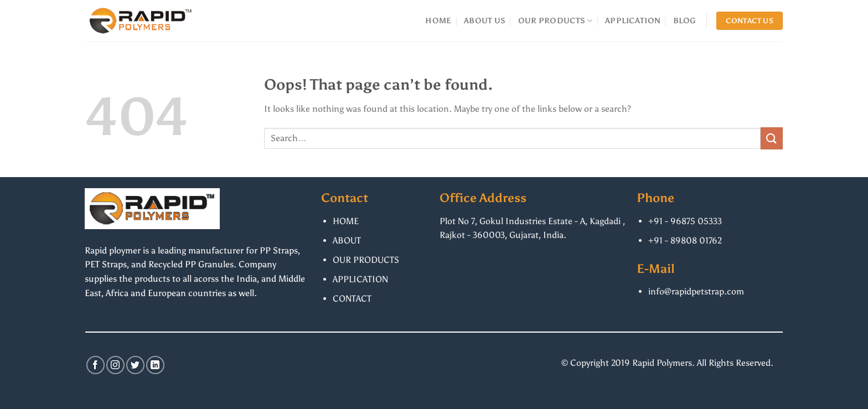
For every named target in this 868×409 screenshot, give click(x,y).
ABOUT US (485, 20)
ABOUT (347, 240)
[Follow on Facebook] (95, 365)
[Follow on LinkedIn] (155, 365)
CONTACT (352, 299)
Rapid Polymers (662, 363)
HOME (438, 20)
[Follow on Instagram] (115, 365)
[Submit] (772, 138)
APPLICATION (633, 20)
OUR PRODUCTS (556, 21)
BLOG (685, 20)
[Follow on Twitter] (135, 365)
